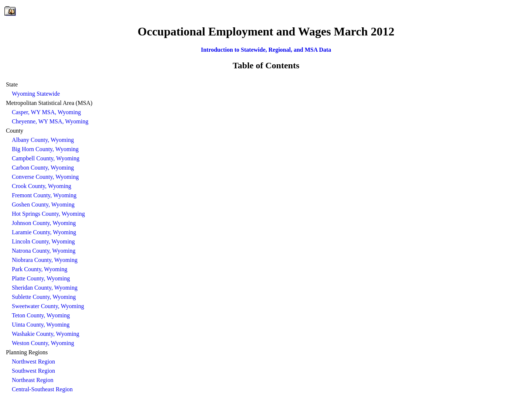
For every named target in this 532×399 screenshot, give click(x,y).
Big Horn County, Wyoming (45, 149)
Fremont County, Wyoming (44, 195)
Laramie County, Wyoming (44, 232)
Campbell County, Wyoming (46, 158)
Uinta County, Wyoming (41, 325)
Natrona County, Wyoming (44, 251)
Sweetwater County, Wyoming (48, 306)
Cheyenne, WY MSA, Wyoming (50, 121)
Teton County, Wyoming (41, 315)
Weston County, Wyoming (43, 343)
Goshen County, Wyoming (43, 204)
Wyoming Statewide (36, 94)
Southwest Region (33, 371)
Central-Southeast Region (42, 389)
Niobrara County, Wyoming (45, 260)
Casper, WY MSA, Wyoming (46, 112)
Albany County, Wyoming (43, 140)
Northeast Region (33, 380)
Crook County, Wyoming (42, 186)
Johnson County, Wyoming (44, 223)
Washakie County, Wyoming (46, 334)
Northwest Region (33, 362)
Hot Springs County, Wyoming (48, 214)
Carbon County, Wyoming (43, 168)
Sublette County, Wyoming (44, 297)
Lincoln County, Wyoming (43, 241)
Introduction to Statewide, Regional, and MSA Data (266, 50)
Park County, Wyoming (40, 269)
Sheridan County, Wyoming (45, 288)
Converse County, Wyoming (45, 177)
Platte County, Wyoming (41, 278)
